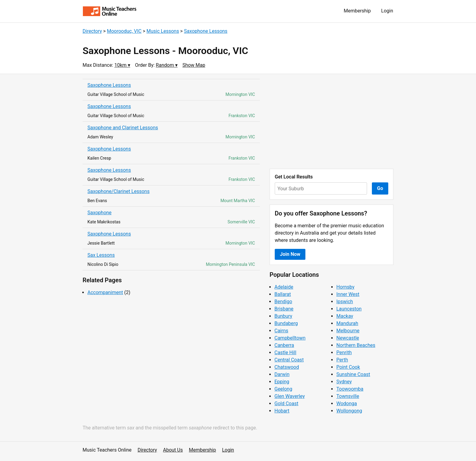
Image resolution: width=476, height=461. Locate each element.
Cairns (281, 331)
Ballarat (283, 294)
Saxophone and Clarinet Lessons (123, 128)
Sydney (344, 382)
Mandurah (347, 323)
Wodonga (347, 403)
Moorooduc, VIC (124, 31)
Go (380, 188)
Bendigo (283, 302)
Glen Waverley (290, 396)
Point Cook (348, 367)
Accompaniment (105, 292)
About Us (173, 450)
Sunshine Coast (353, 374)
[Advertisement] (331, 121)
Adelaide (284, 287)
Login (387, 11)
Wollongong (349, 411)
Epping (282, 382)
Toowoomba (350, 389)
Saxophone (99, 213)
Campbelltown (290, 338)
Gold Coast (286, 403)
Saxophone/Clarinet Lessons (119, 191)
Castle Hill (285, 353)
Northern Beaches (356, 345)
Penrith (344, 353)
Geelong (283, 389)
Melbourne (348, 331)
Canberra (284, 345)
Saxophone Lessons (206, 31)
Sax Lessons (101, 255)
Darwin (282, 374)
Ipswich (345, 302)
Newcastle (348, 338)
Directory (92, 31)
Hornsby (345, 287)
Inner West (348, 294)
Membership (357, 11)
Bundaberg (286, 323)
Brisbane (284, 309)
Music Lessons (163, 31)
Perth (342, 360)
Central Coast (289, 360)
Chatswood (287, 367)
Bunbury (283, 316)
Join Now (290, 254)
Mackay (345, 316)
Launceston (349, 309)
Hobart (282, 411)
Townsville (348, 396)
